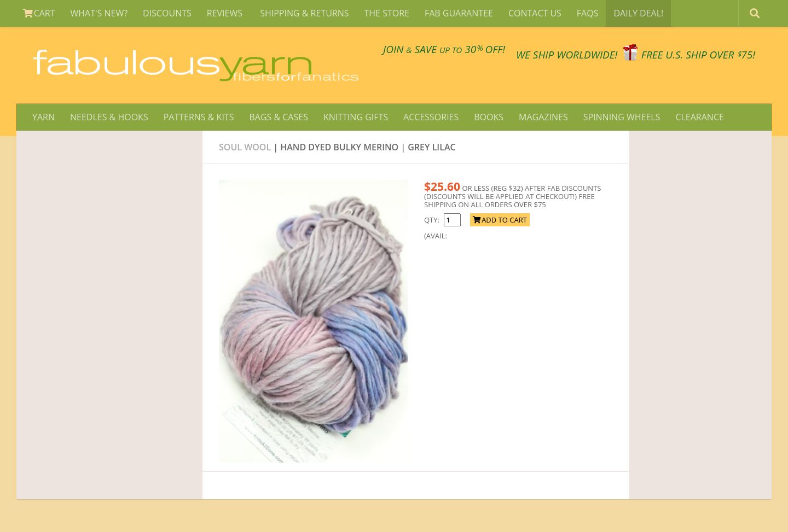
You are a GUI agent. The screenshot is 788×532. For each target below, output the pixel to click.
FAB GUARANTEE (459, 13)
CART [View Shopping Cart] (39, 13)
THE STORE (387, 13)
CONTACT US (535, 13)
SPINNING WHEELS (622, 117)
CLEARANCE (699, 117)
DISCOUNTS (167, 13)
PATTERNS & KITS (199, 117)
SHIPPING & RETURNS (304, 13)
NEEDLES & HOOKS (109, 117)
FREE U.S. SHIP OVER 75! (698, 55)
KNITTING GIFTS (356, 117)
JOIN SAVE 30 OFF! (444, 49)
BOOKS (489, 117)
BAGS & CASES (278, 117)
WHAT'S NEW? (99, 13)
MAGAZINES (543, 117)
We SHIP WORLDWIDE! (567, 55)
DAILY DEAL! (638, 13)
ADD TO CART (500, 220)
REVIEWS (226, 13)
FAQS (588, 13)
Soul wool (245, 147)
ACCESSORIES (431, 117)
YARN (44, 117)
